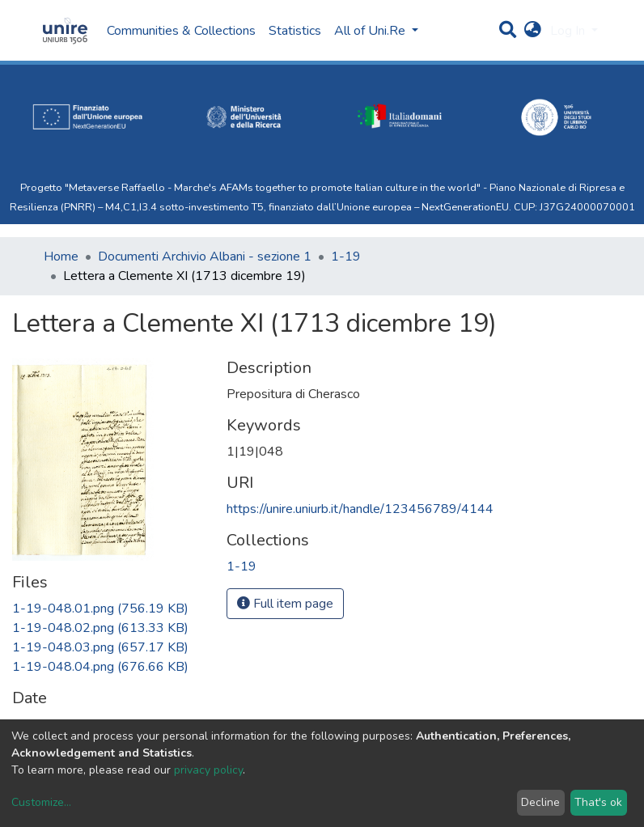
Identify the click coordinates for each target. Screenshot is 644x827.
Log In (569, 31)
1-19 (346, 257)
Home (61, 257)
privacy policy (208, 770)
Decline (540, 802)
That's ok (598, 802)
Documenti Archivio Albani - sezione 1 (205, 257)
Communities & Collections (181, 31)
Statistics (295, 31)
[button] (533, 31)
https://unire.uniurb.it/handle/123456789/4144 (360, 509)
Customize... (41, 802)
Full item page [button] (285, 604)
